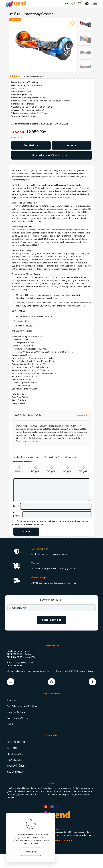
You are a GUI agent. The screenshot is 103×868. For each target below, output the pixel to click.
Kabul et (31, 852)
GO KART (12, 750)
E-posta (17, 514)
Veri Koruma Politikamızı (33, 841)
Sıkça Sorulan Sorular (18, 720)
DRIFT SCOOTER (16, 744)
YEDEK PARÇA (15, 774)
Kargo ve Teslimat (16, 714)
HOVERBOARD (15, 756)
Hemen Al (71, 145)
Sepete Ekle (31, 145)
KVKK (10, 726)
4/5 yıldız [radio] (68, 471)
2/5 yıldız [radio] (35, 471)
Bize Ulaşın (13, 703)
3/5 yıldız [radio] (51, 471)
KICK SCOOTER (15, 762)
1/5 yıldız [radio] (20, 471)
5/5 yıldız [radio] (83, 471)
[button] (71, 23)
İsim (16, 506)
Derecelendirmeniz (23, 462)
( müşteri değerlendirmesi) (32, 76)
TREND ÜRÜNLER (16, 768)
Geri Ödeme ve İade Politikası (22, 708)
